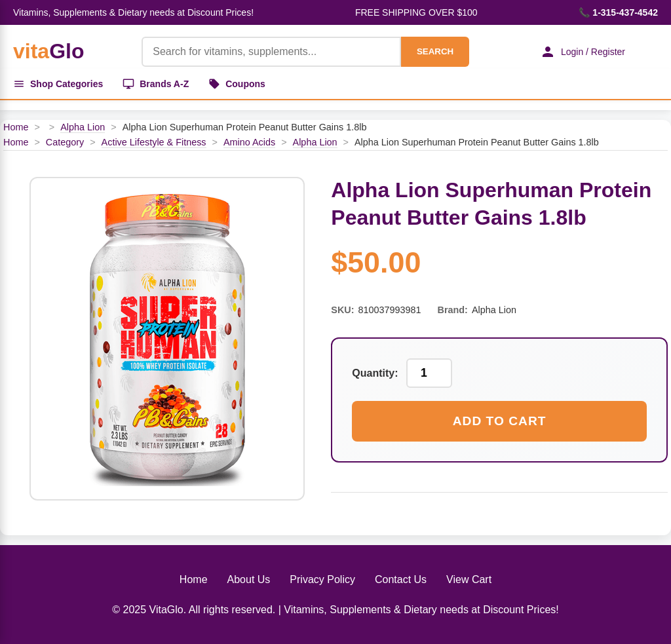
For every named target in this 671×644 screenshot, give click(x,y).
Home (16, 127)
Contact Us (401, 579)
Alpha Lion (83, 127)
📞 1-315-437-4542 (618, 12)
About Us (249, 579)
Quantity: (375, 373)
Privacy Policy (322, 579)
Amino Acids (249, 142)
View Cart (469, 579)
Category (65, 142)
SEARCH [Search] (435, 51)
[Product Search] (271, 52)
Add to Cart (500, 421)
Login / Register (583, 52)
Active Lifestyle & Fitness (154, 142)
